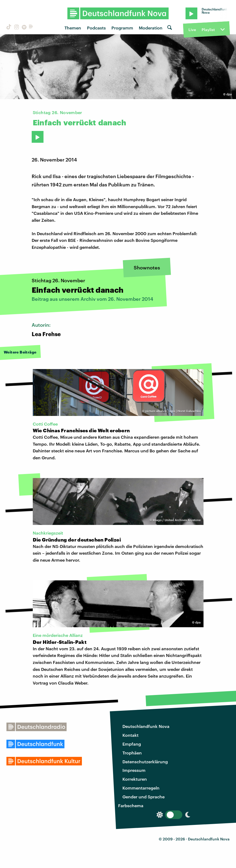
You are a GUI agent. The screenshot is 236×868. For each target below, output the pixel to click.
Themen (73, 28)
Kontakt (130, 735)
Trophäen (132, 753)
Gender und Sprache (144, 797)
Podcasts (96, 28)
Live (192, 30)
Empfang (132, 744)
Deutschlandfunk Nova (146, 726)
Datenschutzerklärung (145, 762)
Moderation (151, 28)
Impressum (134, 770)
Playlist (208, 30)
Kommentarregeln (141, 788)
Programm (122, 28)
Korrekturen (135, 779)
